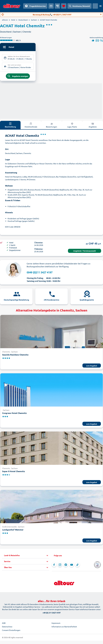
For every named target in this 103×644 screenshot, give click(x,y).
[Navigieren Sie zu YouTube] (72, 566)
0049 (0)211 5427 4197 (40, 274)
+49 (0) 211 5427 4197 (52, 614)
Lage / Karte (72, 126)
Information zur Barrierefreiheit (64, 628)
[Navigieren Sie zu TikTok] (77, 566)
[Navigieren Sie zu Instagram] (60, 566)
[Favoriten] (64, 6)
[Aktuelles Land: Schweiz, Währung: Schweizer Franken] (95, 6)
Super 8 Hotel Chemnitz (14, 473)
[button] (27, 557)
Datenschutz (7, 628)
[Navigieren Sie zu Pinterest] (66, 566)
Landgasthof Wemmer (13, 531)
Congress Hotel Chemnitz (14, 414)
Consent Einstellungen (11, 631)
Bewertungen (51, 126)
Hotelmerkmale (31, 126)
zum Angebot (92, 367)
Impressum (56, 624)
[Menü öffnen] (100, 6)
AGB (4, 624)
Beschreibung (10, 126)
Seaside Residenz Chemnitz (15, 356)
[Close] (101, 14)
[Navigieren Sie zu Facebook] (54, 566)
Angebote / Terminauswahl (85, 252)
